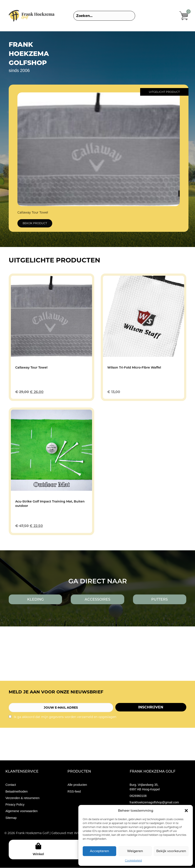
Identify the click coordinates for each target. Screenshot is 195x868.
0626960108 (138, 796)
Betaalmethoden (17, 791)
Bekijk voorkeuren (171, 851)
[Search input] (104, 16)
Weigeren (135, 851)
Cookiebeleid (133, 860)
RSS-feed (74, 791)
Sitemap (11, 818)
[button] (186, 811)
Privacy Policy (15, 805)
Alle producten (77, 785)
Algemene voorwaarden (22, 811)
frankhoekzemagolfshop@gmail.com (154, 803)
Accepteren (99, 851)
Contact (11, 785)
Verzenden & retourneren (22, 798)
